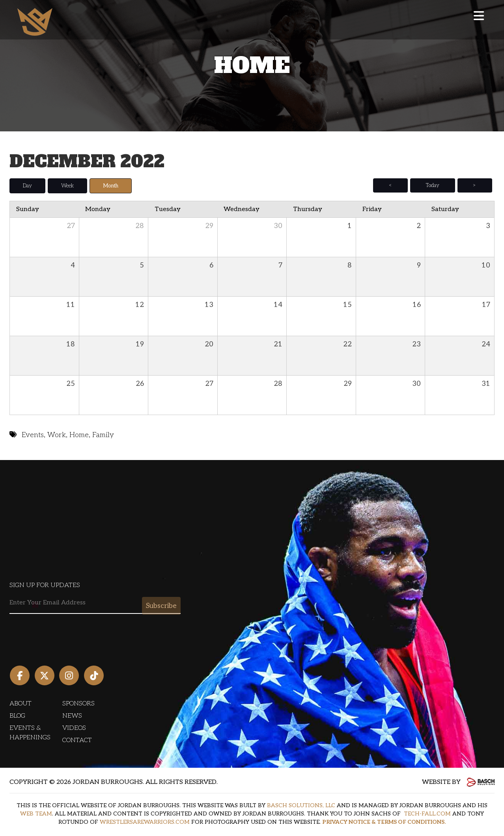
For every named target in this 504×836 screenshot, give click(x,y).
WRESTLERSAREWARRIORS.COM (145, 822)
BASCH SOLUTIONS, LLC (301, 805)
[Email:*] (95, 603)
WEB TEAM (36, 814)
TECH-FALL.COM (427, 814)
